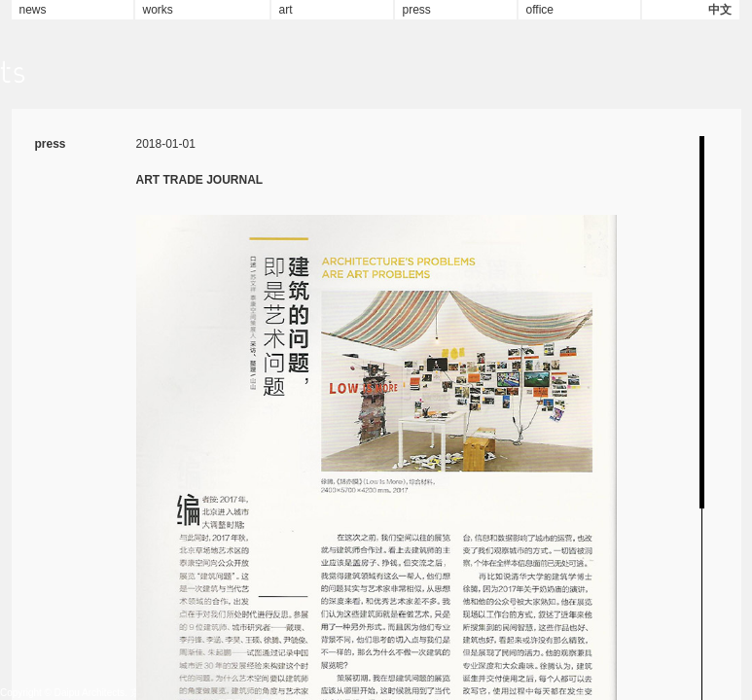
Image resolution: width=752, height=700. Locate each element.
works (158, 10)
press (417, 10)
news (33, 10)
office (540, 10)
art (286, 10)
